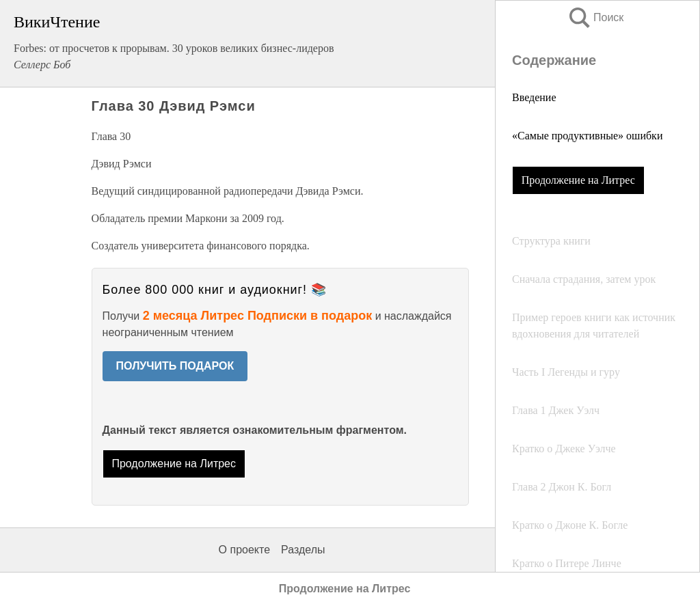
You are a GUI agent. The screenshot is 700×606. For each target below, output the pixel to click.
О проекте (244, 550)
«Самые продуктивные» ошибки (587, 136)
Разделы (303, 550)
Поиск (595, 17)
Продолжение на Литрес (578, 180)
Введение (534, 97)
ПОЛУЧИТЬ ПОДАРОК (175, 366)
